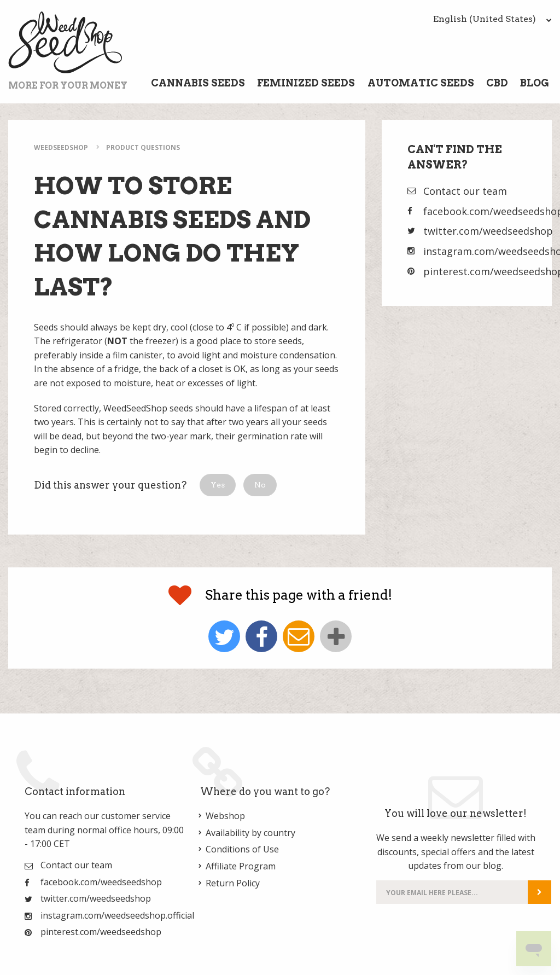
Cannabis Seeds (198, 83)
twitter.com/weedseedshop (488, 231)
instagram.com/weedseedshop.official (117, 915)
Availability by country (250, 833)
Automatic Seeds (421, 83)
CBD (497, 83)
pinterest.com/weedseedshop (101, 932)
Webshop (225, 816)
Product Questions (143, 147)
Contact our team (465, 191)
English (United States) (492, 19)
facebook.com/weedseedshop (101, 882)
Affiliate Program (241, 866)
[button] (218, 485)
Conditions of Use (242, 849)
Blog (535, 83)
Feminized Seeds (306, 83)
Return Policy (233, 883)
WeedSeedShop (61, 147)
